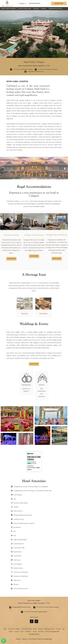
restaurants (34, 283)
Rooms (36, 9)
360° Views (41, 632)
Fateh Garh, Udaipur (8, 9)
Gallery (11, 632)
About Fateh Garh (25, 9)
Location (17, 632)
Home (5, 629)
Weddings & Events (55, 9)
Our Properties (34, 4)
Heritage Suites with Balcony (57, 235)
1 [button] (29, 269)
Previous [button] (3, 240)
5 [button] (39, 269)
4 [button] (37, 269)
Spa (63, 629)
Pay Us (35, 632)
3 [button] (34, 269)
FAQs (22, 632)
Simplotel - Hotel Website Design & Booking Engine (37, 639)
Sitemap (18, 639)
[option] (11, 238)
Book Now (59, 4)
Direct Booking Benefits (52, 632)
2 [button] (31, 269)
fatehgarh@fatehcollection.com (21, 607)
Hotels (23, 4)
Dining (44, 9)
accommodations (25, 201)
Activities (58, 629)
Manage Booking (34, 634)
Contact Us (28, 632)
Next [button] (65, 240)
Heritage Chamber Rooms (34, 235)
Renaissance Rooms (11, 235)
